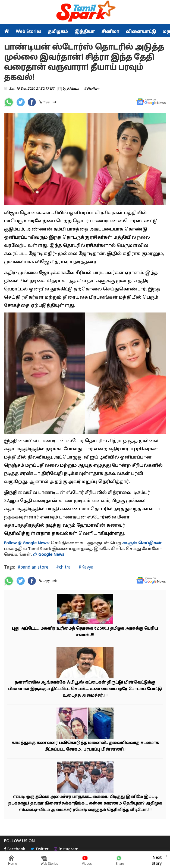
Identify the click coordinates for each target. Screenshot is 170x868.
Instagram (66, 849)
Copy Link (49, 102)
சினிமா (110, 32)
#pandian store (33, 567)
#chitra (63, 567)
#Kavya (85, 567)
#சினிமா (92, 89)
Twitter (40, 849)
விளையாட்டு (141, 32)
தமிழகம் (58, 32)
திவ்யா (73, 89)
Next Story (157, 860)
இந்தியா (85, 32)
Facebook (15, 849)
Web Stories (29, 32)
